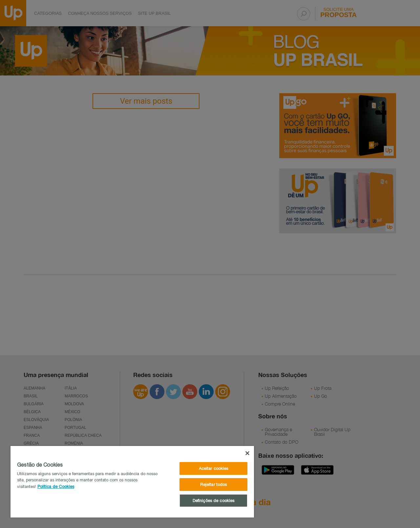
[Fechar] (247, 453)
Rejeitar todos (214, 485)
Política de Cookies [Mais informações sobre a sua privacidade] (56, 486)
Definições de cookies (214, 501)
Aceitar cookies (214, 468)
